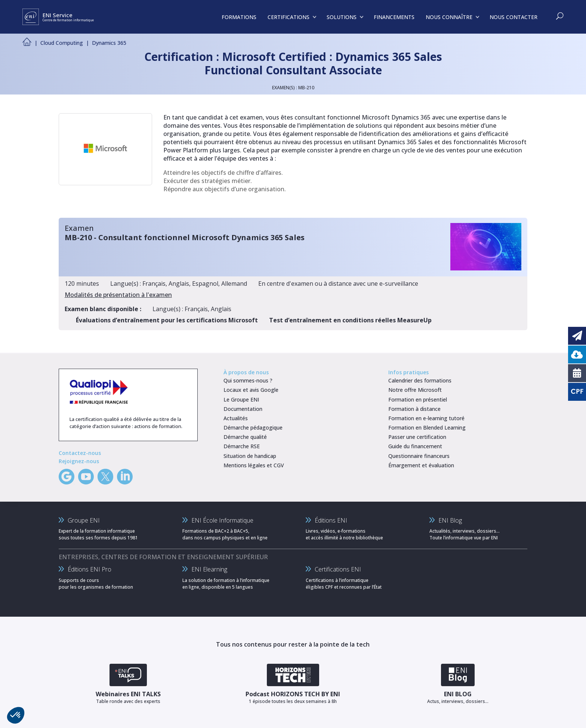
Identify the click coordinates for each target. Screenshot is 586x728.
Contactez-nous (80, 453)
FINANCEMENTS (394, 17)
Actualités (236, 418)
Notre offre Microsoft (415, 390)
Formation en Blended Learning (427, 427)
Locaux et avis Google (251, 390)
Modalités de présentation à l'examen (118, 295)
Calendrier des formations (420, 380)
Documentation (243, 409)
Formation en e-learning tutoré (426, 418)
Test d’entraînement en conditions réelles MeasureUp (350, 320)
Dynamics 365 (109, 43)
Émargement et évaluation (421, 465)
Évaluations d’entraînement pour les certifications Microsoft (167, 320)
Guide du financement (415, 446)
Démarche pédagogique (253, 427)
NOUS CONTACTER (513, 17)
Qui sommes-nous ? (248, 380)
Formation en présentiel (418, 399)
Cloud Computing (62, 43)
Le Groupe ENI (241, 399)
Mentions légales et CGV (254, 465)
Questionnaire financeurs (419, 456)
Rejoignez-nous (79, 461)
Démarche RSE (242, 446)
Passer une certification (417, 437)
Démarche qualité (245, 437)
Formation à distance (414, 409)
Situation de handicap (250, 456)
